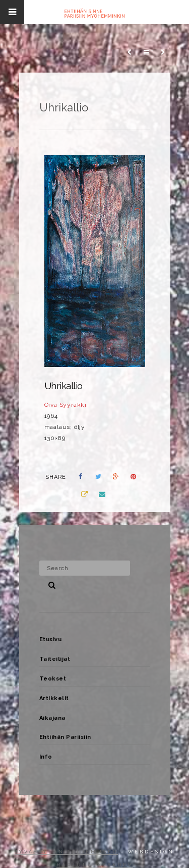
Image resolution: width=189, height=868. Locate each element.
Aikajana (52, 718)
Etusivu (51, 639)
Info (46, 757)
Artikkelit (54, 698)
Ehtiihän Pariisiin (65, 737)
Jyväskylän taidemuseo (66, 852)
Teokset (53, 679)
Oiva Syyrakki (66, 405)
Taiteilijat (55, 659)
